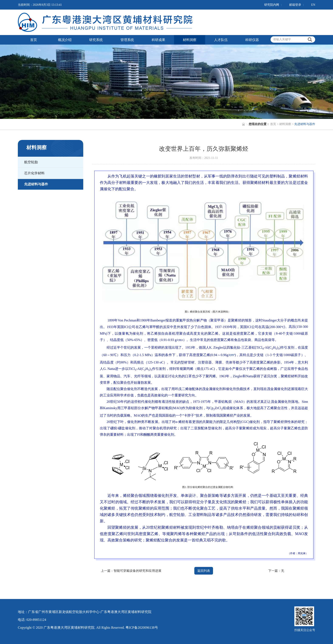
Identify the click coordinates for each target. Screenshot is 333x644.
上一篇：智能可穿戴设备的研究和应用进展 (131, 571)
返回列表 (204, 571)
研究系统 (96, 40)
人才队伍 (221, 40)
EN (313, 5)
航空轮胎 (31, 162)
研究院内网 (272, 5)
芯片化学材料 (34, 173)
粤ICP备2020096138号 (142, 628)
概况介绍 (65, 40)
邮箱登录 (295, 5)
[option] (166, 82)
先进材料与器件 (36, 184)
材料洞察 (190, 40)
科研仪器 (252, 40)
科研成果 (158, 40)
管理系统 (127, 40)
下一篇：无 (276, 571)
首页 (34, 40)
